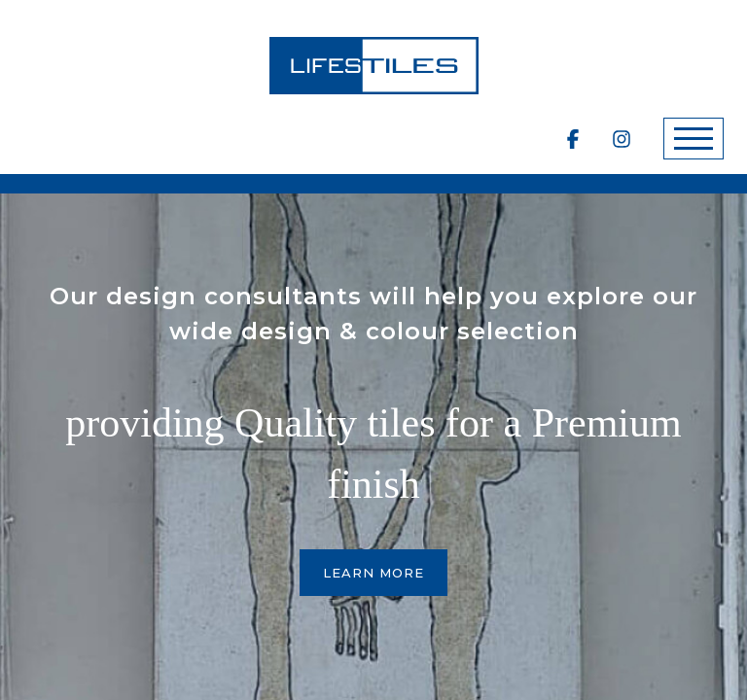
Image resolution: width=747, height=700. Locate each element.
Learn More (373, 573)
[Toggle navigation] (694, 139)
